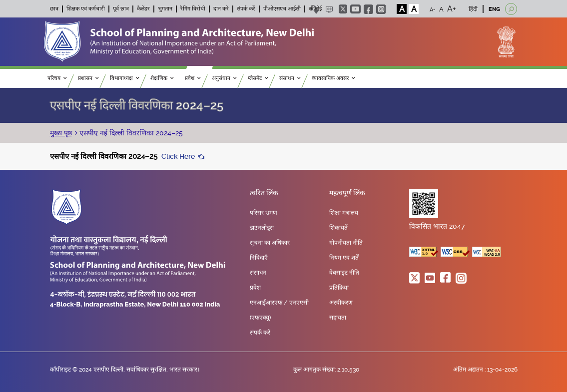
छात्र (54, 9)
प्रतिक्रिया (339, 288)
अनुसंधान (224, 78)
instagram (381, 9)
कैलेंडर (143, 9)
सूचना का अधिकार (270, 243)
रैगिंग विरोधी (193, 9)
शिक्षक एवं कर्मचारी (86, 9)
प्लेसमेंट (258, 78)
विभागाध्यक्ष (125, 78)
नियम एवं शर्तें (344, 258)
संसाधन (290, 78)
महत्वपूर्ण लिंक (347, 193)
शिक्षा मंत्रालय (344, 213)
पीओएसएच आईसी (282, 9)
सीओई (315, 9)
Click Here (178, 156)
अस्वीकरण (341, 303)
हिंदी (473, 9)
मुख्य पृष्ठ (61, 133)
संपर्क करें (246, 9)
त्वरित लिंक (264, 193)
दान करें (221, 9)
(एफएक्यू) (260, 318)
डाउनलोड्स (262, 228)
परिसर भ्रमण (264, 213)
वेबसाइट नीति (344, 273)
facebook (368, 9)
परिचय (57, 78)
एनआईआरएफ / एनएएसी (279, 303)
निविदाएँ (259, 258)
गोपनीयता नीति (346, 243)
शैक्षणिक (162, 78)
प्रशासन (88, 78)
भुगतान (165, 9)
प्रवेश (193, 78)
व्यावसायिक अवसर (333, 78)
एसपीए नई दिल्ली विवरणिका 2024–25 (130, 133)
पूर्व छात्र (121, 9)
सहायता (338, 318)
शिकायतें (338, 228)
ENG (494, 9)
